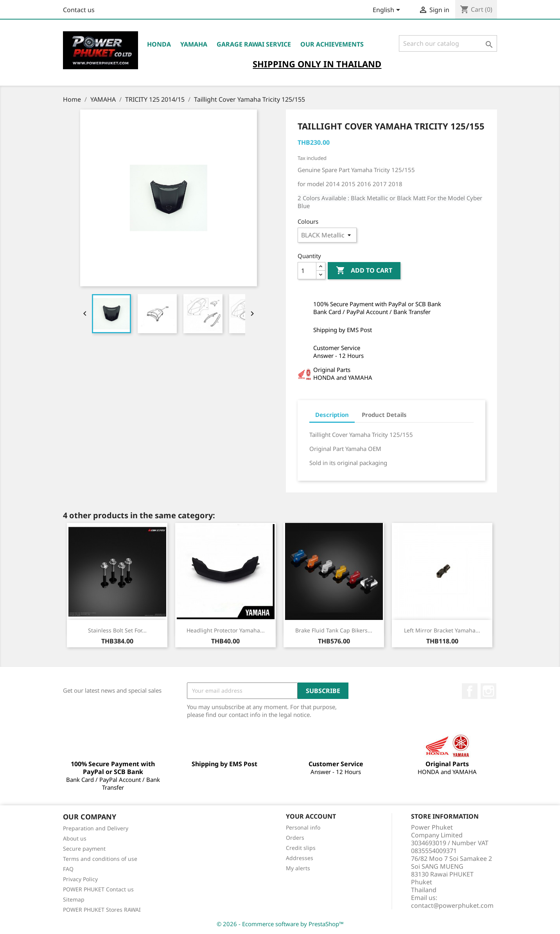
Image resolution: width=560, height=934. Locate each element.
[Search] (448, 43)
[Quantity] (307, 271)
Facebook (470, 691)
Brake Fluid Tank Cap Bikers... (334, 630)
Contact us (79, 10)
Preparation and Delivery (96, 828)
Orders (295, 838)
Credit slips (301, 848)
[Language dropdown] (388, 11)
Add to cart (364, 271)
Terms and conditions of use (100, 859)
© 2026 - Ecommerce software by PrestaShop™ (280, 924)
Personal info (303, 827)
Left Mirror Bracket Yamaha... (442, 630)
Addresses (300, 858)
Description (332, 415)
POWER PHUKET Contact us (98, 889)
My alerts (298, 868)
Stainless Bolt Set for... (117, 630)
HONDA (159, 44)
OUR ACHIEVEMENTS (332, 44)
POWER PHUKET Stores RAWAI (102, 910)
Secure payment (84, 849)
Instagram (488, 691)
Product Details (384, 415)
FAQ (68, 869)
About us (75, 838)
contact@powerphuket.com (452, 905)
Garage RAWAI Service (254, 44)
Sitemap (74, 899)
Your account (311, 816)
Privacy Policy (80, 879)
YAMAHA (194, 44)
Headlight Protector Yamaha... (226, 630)
